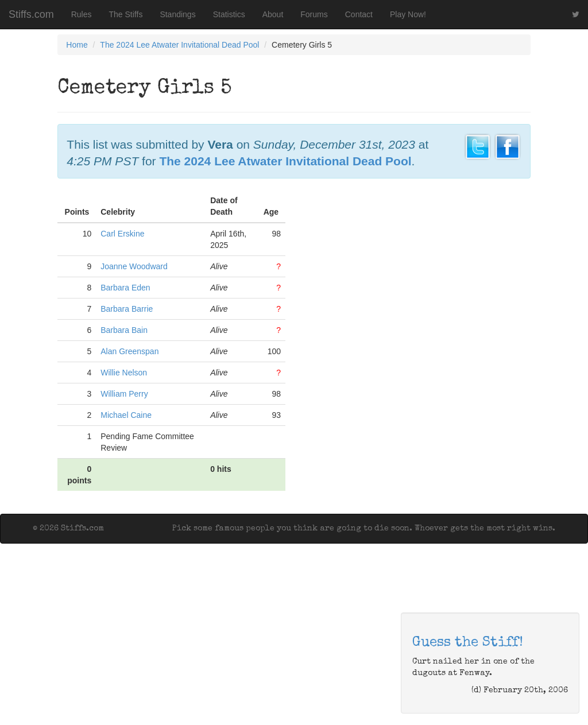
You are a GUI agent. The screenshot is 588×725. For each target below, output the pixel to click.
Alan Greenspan (129, 351)
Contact (359, 14)
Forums (314, 14)
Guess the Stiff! (468, 643)
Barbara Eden (125, 288)
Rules (82, 14)
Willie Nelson (124, 373)
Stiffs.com (31, 14)
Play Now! (408, 14)
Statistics (229, 14)
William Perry (124, 394)
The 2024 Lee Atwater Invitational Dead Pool (179, 45)
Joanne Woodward (134, 266)
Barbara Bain (124, 330)
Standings (177, 14)
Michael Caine (126, 415)
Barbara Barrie (127, 309)
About (273, 14)
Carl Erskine (122, 234)
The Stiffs (126, 14)
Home (77, 45)
